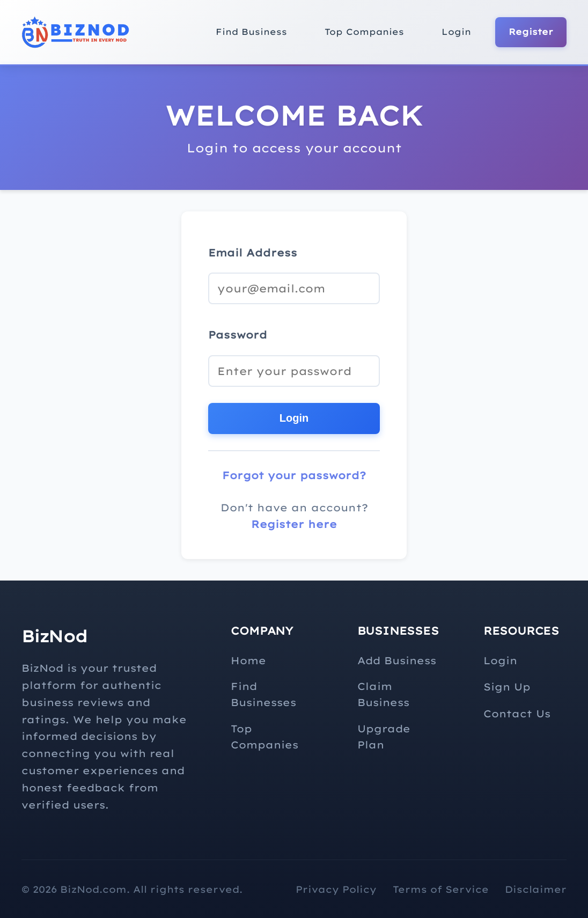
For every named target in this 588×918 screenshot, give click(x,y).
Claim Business (383, 694)
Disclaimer (536, 889)
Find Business (251, 32)
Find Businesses (263, 694)
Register (531, 32)
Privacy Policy (336, 889)
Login (456, 32)
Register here (294, 524)
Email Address (253, 253)
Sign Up (507, 687)
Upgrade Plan (384, 737)
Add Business (397, 660)
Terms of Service (441, 889)
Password (238, 335)
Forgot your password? (294, 475)
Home (248, 660)
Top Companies (364, 32)
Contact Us (517, 714)
